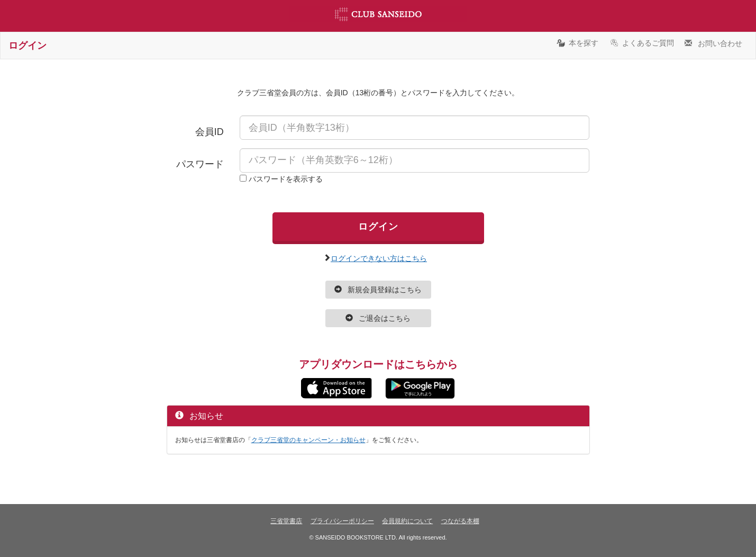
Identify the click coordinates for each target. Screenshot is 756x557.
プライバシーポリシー (342, 521)
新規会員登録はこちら (378, 290)
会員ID (210, 132)
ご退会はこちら (378, 318)
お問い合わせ (713, 43)
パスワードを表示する (286, 179)
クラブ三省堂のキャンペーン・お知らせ (308, 440)
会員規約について (407, 521)
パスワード (200, 164)
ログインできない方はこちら (379, 257)
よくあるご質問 (641, 43)
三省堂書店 (286, 521)
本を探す (577, 43)
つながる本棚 (460, 521)
